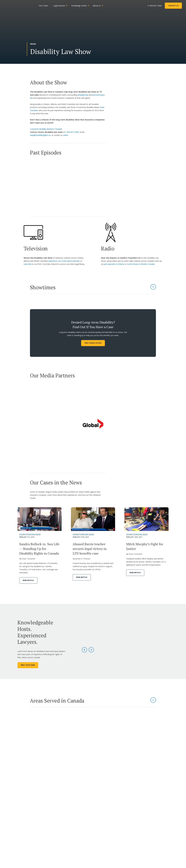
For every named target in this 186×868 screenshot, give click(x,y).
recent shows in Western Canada (141, 264)
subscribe (28, 264)
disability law (83, 95)
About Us (100, 6)
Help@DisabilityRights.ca (40, 135)
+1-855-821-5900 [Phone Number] (154, 6)
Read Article (28, 580)
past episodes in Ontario (114, 264)
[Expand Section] (153, 287)
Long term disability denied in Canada (46, 129)
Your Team (47, 6)
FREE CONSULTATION (93, 343)
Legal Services (63, 6)
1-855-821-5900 (72, 132)
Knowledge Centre (82, 6)
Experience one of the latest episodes (64, 261)
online (66, 135)
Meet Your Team (28, 665)
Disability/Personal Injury (30, 534)
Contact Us (173, 6)
